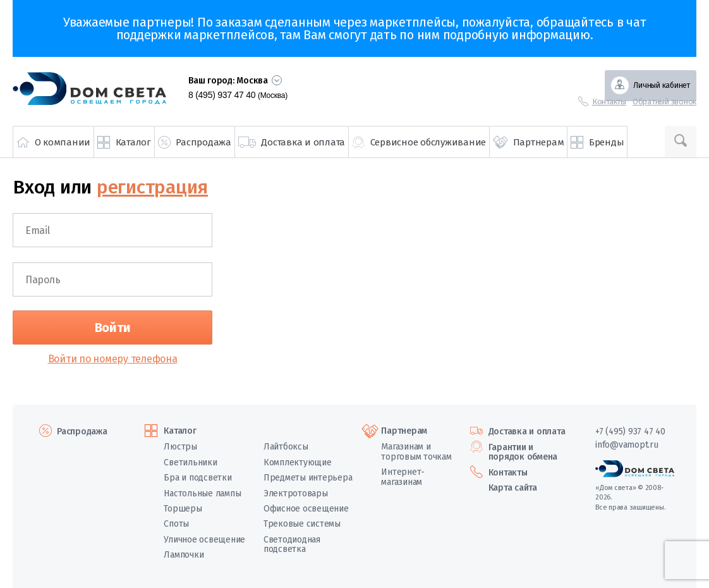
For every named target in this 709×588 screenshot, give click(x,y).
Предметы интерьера (308, 478)
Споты (176, 524)
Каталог (180, 431)
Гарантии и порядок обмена (523, 452)
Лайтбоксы (286, 447)
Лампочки (184, 555)
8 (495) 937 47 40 (238, 95)
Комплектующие (298, 462)
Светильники (190, 462)
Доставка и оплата (527, 432)
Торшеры (183, 509)
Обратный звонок (664, 101)
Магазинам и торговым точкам (416, 451)
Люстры (180, 447)
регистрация (152, 187)
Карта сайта (513, 488)
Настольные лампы (202, 493)
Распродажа (82, 432)
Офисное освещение (306, 509)
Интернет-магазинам (403, 477)
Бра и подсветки (197, 478)
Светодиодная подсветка (292, 544)
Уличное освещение (204, 540)
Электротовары (296, 493)
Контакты (609, 101)
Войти (113, 328)
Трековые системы (302, 524)
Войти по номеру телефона (113, 359)
